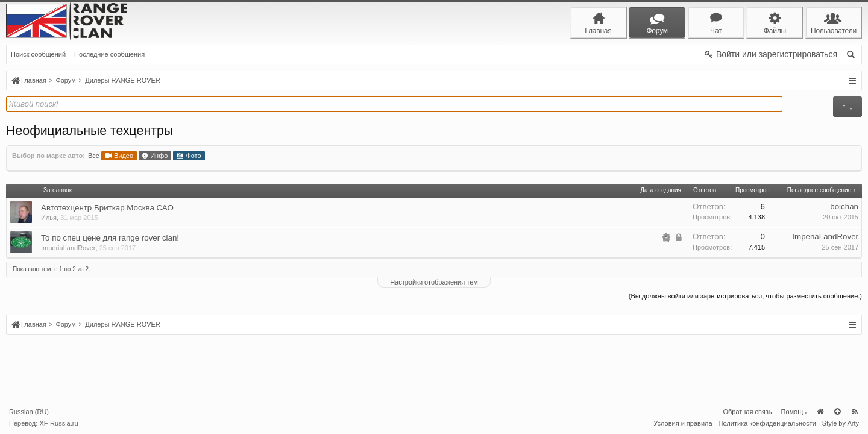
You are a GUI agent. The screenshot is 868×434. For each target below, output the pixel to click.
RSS (855, 412)
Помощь (794, 412)
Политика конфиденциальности (767, 423)
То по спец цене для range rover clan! (110, 238)
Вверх (837, 412)
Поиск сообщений (38, 54)
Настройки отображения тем (434, 282)
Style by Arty (841, 423)
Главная (820, 412)
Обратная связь (747, 412)
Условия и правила (683, 423)
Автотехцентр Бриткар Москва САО (107, 208)
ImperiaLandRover (68, 248)
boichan (844, 206)
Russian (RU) (29, 412)
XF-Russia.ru (58, 423)
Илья (49, 218)
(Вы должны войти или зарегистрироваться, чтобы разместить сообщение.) (745, 296)
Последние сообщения (109, 54)
